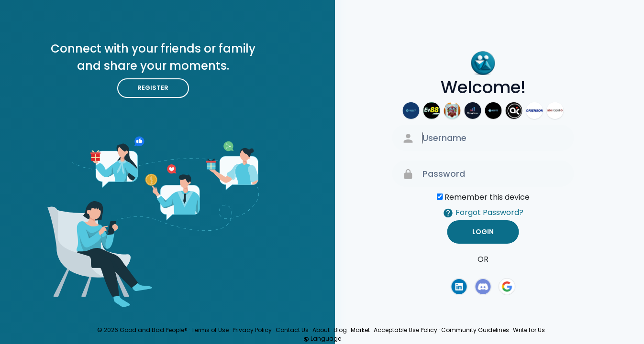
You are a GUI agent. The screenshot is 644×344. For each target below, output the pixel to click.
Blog (340, 330)
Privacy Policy (252, 330)
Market (360, 330)
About (321, 330)
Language (322, 339)
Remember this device (487, 197)
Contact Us (292, 330)
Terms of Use (210, 330)
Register (153, 88)
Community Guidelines (475, 330)
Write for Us (529, 330)
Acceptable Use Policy (405, 330)
